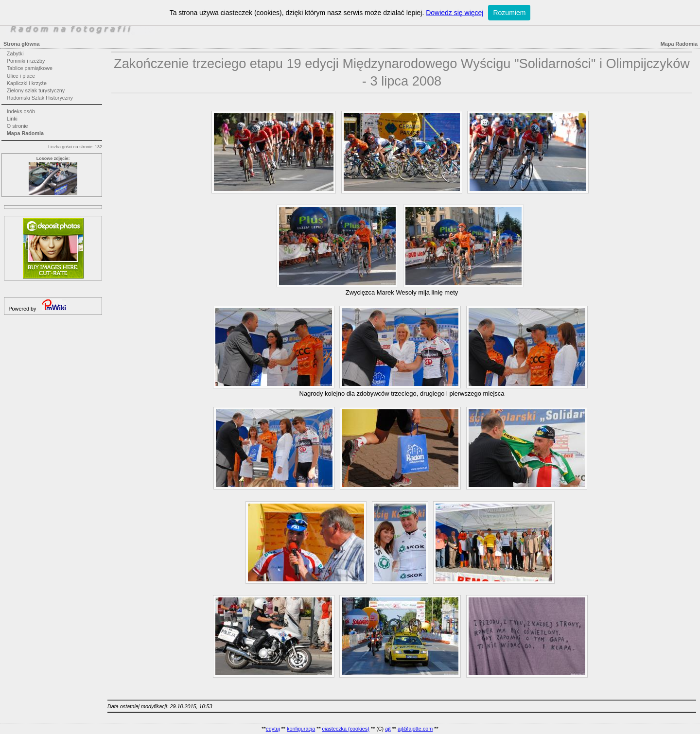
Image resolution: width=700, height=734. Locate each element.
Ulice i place (21, 76)
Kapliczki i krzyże (27, 83)
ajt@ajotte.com (415, 729)
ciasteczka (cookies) (346, 729)
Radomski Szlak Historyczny (40, 98)
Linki (12, 119)
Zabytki (15, 53)
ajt (388, 729)
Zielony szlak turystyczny (36, 90)
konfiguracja (301, 729)
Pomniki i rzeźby (26, 61)
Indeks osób (21, 111)
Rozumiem (509, 13)
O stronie (17, 126)
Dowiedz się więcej (455, 13)
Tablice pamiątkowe (30, 68)
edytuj (273, 729)
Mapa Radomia (25, 133)
